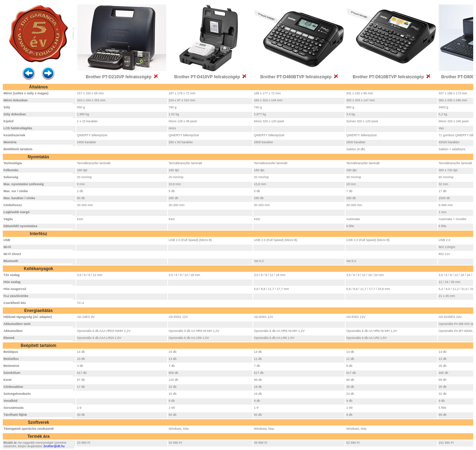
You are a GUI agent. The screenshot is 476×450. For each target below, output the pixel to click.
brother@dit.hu (54, 446)
